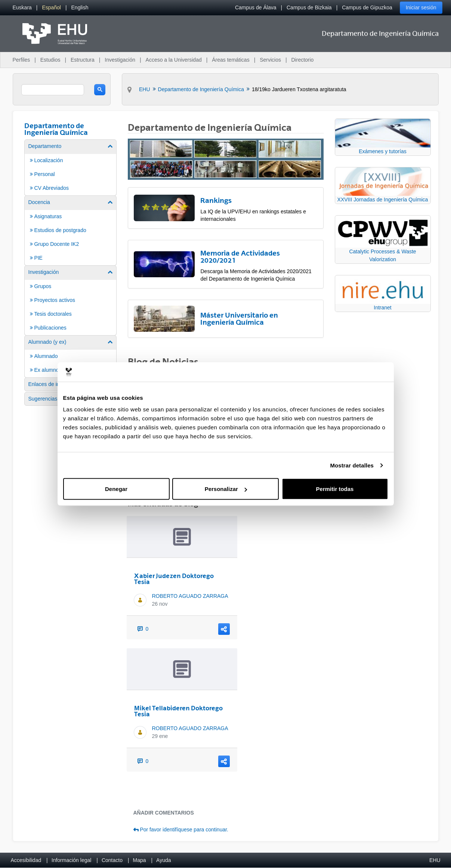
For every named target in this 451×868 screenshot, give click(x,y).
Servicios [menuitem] (270, 60)
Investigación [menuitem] (120, 60)
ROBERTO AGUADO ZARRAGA (190, 596)
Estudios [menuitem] (50, 60)
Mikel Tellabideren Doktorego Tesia (178, 711)
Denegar (116, 489)
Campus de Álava (256, 7)
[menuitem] (22, 8)
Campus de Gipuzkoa (367, 7)
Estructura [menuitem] (83, 60)
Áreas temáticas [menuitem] (231, 60)
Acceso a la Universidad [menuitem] (174, 60)
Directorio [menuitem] (303, 60)
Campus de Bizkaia (309, 7)
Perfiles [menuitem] (21, 60)
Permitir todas (335, 489)
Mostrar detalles (352, 465)
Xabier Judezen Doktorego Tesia (174, 579)
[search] (53, 90)
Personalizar (226, 489)
